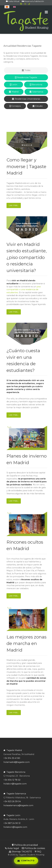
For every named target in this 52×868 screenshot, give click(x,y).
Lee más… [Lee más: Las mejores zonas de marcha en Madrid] (14, 712)
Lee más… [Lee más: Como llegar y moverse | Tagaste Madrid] (14, 205)
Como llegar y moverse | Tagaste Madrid (26, 166)
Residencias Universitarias (26, 99)
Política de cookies (33, 848)
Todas (26, 70)
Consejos (15, 106)
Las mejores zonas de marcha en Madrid (26, 643)
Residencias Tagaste (26, 77)
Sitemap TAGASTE (20, 852)
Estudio (38, 106)
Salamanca (36, 92)
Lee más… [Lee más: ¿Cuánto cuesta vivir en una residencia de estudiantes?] (14, 415)
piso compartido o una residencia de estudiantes (24, 290)
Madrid (14, 92)
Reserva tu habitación (33, 1)
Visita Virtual (13, 1)
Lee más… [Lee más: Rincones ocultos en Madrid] (14, 596)
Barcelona (36, 85)
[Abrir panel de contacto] (26, 861)
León (14, 85)
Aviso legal (12, 848)
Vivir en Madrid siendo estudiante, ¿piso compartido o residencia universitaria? (27, 257)
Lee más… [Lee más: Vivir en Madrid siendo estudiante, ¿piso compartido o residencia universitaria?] (14, 312)
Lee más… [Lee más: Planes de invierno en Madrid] (14, 501)
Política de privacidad (25, 845)
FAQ (38, 852)
